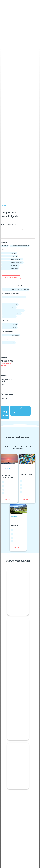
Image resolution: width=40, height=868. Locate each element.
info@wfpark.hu (6, 363)
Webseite (4, 366)
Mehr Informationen (11, 277)
